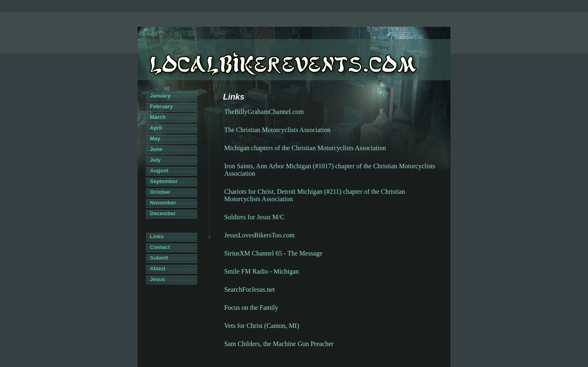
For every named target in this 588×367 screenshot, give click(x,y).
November (163, 203)
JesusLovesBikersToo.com (259, 235)
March (158, 117)
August (159, 171)
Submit (159, 258)
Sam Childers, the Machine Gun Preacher (279, 344)
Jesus (157, 279)
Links (157, 236)
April (156, 128)
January (160, 96)
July (155, 160)
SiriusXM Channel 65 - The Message (273, 253)
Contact (160, 247)
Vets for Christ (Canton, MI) (261, 326)
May (155, 138)
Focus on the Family (251, 308)
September (164, 181)
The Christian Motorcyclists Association (277, 130)
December (163, 213)
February (161, 106)
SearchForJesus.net (249, 289)
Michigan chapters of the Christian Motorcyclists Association (305, 148)
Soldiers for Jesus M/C (254, 217)
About (158, 268)
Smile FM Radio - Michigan (261, 271)
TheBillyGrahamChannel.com (264, 112)
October (160, 192)
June (156, 149)
